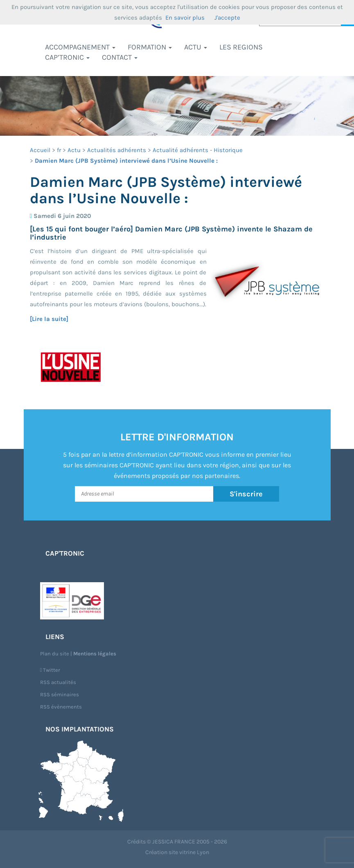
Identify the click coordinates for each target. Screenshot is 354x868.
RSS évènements (61, 707)
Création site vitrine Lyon (177, 852)
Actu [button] (196, 47)
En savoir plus (185, 18)
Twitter (50, 670)
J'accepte (227, 18)
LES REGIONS (241, 47)
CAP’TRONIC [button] (67, 57)
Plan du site (55, 654)
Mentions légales (95, 654)
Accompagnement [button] (80, 47)
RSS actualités (58, 682)
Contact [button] (120, 57)
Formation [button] (150, 47)
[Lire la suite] (49, 319)
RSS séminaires (60, 694)
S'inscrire (246, 494)
